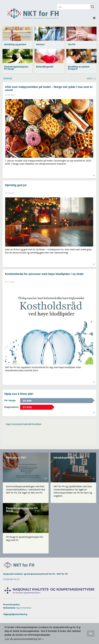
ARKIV (90, 79)
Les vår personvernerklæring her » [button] (24, 639)
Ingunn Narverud (24, 608)
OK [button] (91, 633)
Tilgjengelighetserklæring (15, 614)
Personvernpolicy (11, 605)
